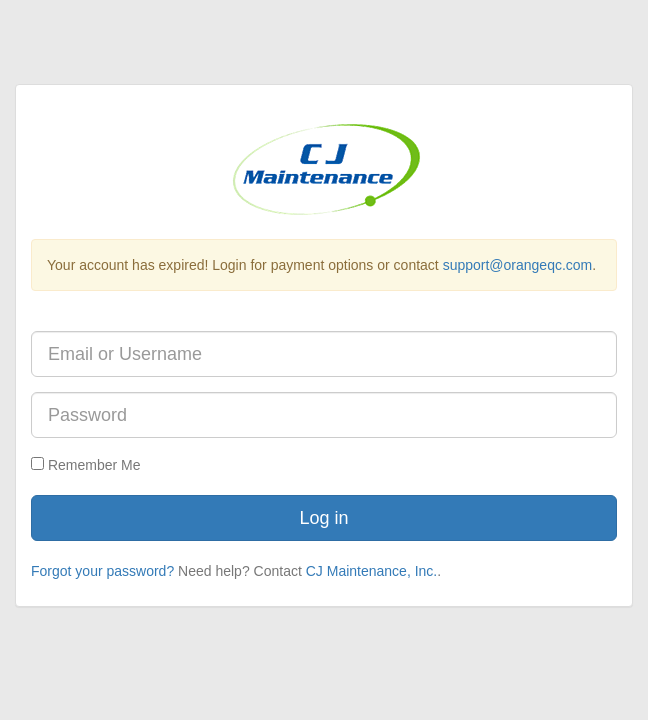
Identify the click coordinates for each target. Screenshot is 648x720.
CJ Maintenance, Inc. (372, 571)
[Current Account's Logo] (324, 168)
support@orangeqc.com (518, 265)
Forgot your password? (102, 571)
